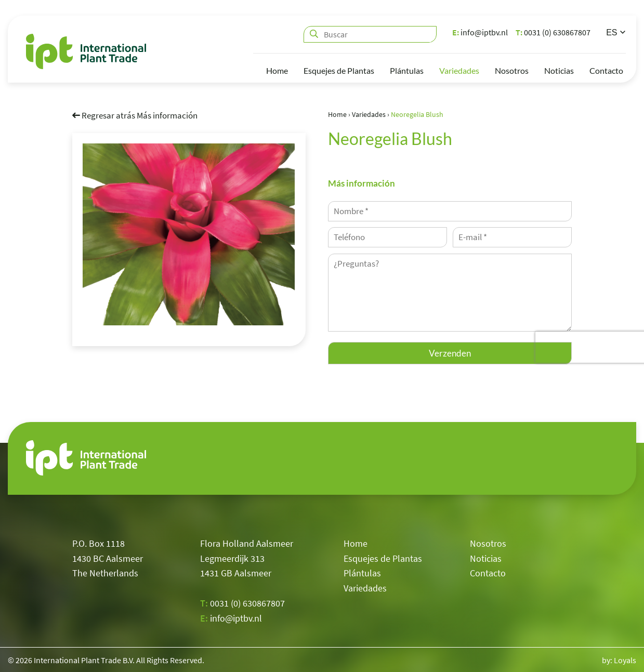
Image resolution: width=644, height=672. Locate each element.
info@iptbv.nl (480, 32)
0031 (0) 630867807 (553, 32)
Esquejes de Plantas (339, 70)
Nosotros (512, 70)
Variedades (459, 70)
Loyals (625, 660)
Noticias (559, 70)
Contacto (606, 70)
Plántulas (407, 70)
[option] (189, 234)
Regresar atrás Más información (135, 115)
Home (277, 70)
